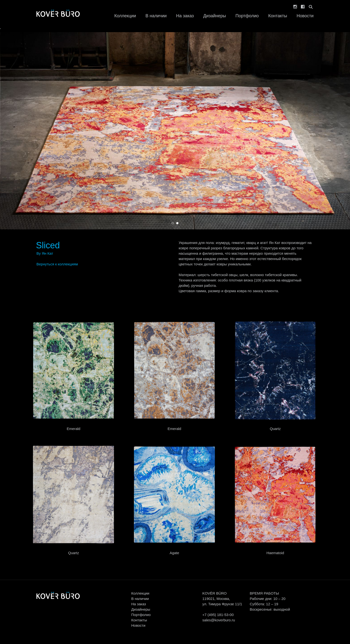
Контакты (278, 16)
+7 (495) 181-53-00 (218, 615)
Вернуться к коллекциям (57, 264)
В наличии (156, 16)
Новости (305, 16)
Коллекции (125, 16)
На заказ (185, 16)
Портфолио (247, 16)
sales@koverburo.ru (219, 620)
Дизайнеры (214, 16)
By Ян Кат (45, 253)
